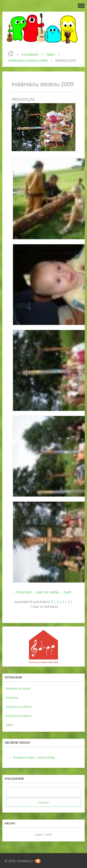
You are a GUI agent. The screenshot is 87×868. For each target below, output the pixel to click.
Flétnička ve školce (18, 689)
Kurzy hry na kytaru (19, 716)
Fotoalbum (30, 54)
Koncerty (12, 698)
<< (11, 835)
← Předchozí (22, 592)
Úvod (11, 54)
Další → (69, 592)
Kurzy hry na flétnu (19, 707)
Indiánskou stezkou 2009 (28, 60)
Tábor (51, 54)
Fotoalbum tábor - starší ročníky (34, 757)
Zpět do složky (48, 592)
